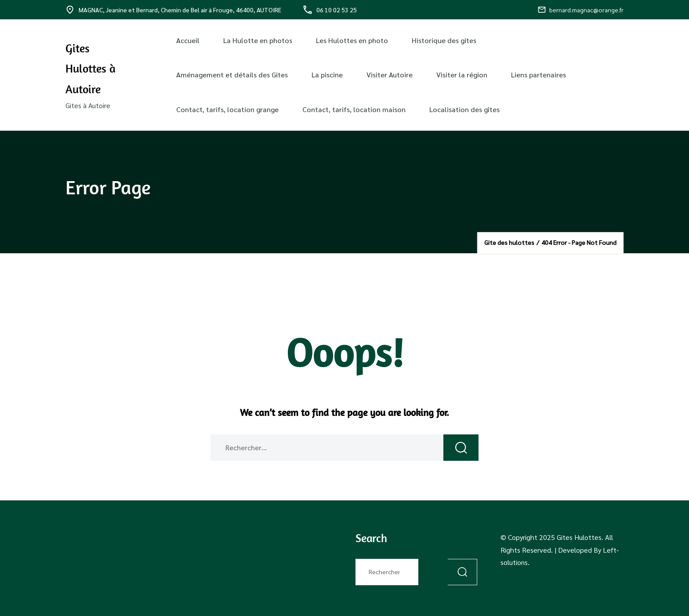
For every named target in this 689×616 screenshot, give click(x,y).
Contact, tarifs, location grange (227, 109)
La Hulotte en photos (258, 40)
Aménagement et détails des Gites (232, 75)
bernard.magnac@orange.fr (581, 10)
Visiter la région (462, 75)
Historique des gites (444, 40)
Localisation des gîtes (464, 109)
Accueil (188, 40)
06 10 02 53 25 (330, 10)
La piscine (327, 75)
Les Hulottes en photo (352, 40)
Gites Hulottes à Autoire (91, 68)
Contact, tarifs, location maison (354, 109)
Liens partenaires (539, 75)
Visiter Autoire (390, 75)
